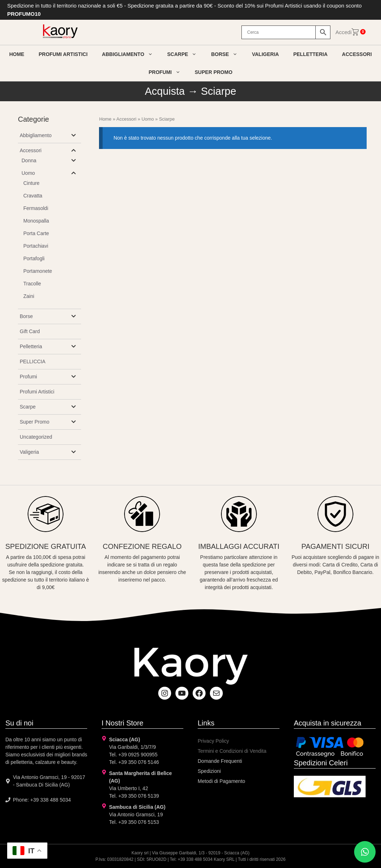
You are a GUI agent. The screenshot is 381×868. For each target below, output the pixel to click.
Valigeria (265, 54)
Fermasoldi (36, 208)
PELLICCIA (33, 361)
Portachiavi (36, 246)
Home (17, 54)
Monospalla (36, 221)
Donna (29, 160)
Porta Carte (36, 233)
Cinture (31, 183)
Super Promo (214, 72)
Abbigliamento (131, 54)
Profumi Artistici (37, 392)
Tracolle (32, 284)
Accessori (357, 54)
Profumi (168, 72)
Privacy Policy (213, 741)
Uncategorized (36, 437)
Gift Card (30, 331)
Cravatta (33, 196)
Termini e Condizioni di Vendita (232, 751)
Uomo (148, 119)
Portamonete (38, 271)
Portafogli (34, 258)
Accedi (344, 32)
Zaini (29, 296)
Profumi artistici (63, 54)
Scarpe (185, 54)
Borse (228, 54)
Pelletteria (310, 54)
